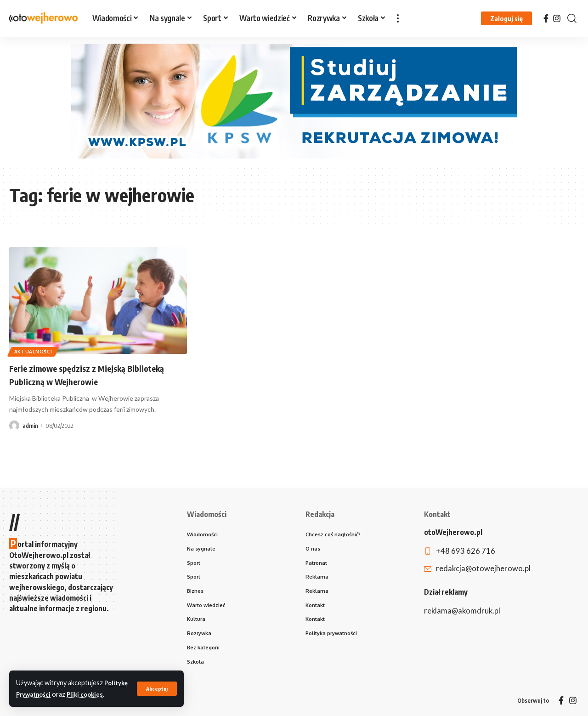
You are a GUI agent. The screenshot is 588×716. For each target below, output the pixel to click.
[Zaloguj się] (506, 18)
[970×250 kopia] (294, 100)
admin (30, 426)
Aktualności (36, 350)
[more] (398, 18)
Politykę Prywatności (49, 683)
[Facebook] (546, 19)
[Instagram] (557, 19)
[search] (572, 18)
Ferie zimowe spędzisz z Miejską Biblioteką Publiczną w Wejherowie (85, 374)
